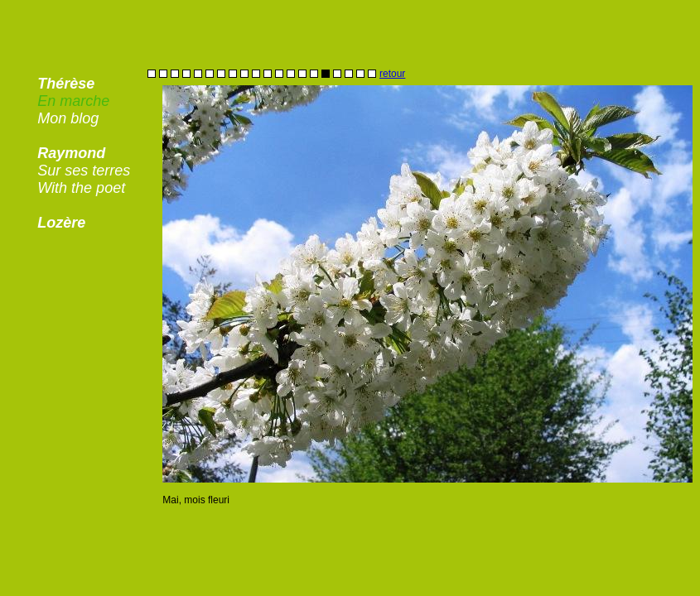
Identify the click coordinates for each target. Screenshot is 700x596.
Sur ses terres (84, 171)
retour (392, 74)
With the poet (81, 188)
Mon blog (68, 118)
